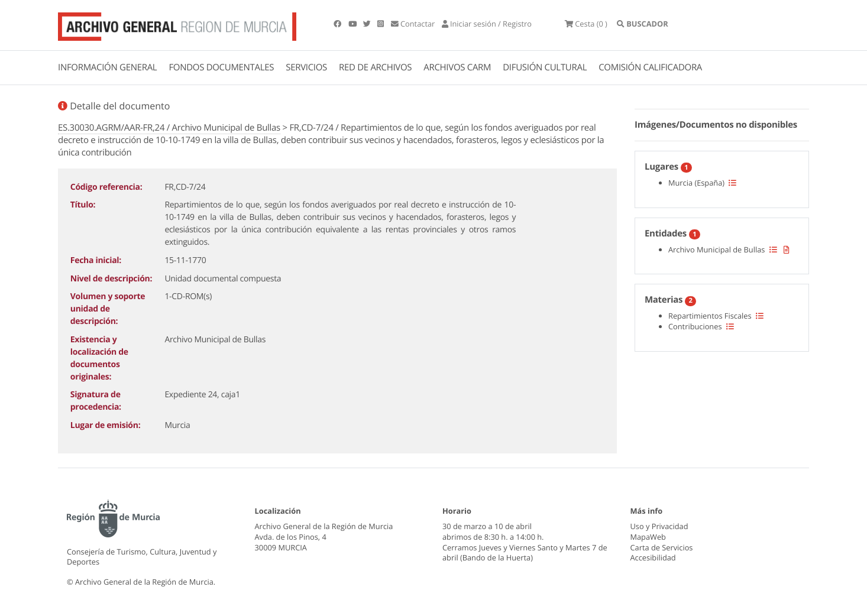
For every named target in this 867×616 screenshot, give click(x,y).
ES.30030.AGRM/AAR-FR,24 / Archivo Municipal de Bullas (169, 128)
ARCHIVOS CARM (457, 67)
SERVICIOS (306, 67)
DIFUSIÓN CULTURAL (545, 67)
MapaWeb (648, 537)
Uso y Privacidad (659, 526)
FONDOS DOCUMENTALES (221, 67)
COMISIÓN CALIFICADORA (650, 67)
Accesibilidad (653, 557)
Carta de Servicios (662, 547)
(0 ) (586, 24)
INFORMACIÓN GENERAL (107, 67)
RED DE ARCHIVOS (375, 67)
